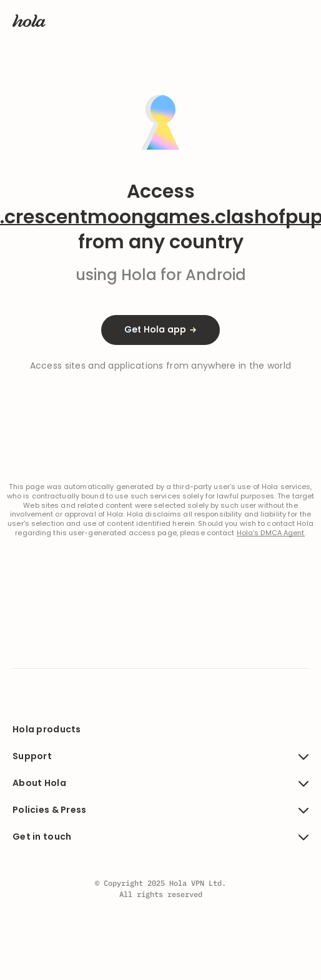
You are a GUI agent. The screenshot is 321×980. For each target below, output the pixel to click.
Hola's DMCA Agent (271, 533)
